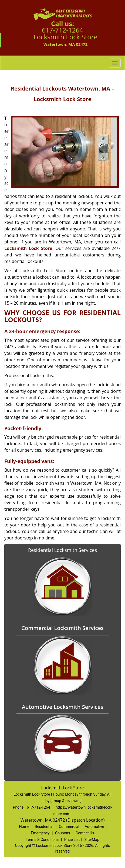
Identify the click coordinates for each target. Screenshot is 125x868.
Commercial (69, 827)
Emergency (40, 833)
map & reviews (66, 801)
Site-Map (92, 840)
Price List (72, 840)
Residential (44, 827)
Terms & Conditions (42, 840)
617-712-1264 (62, 30)
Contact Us (85, 833)
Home (24, 827)
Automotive (94, 827)
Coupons (63, 833)
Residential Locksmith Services (62, 550)
